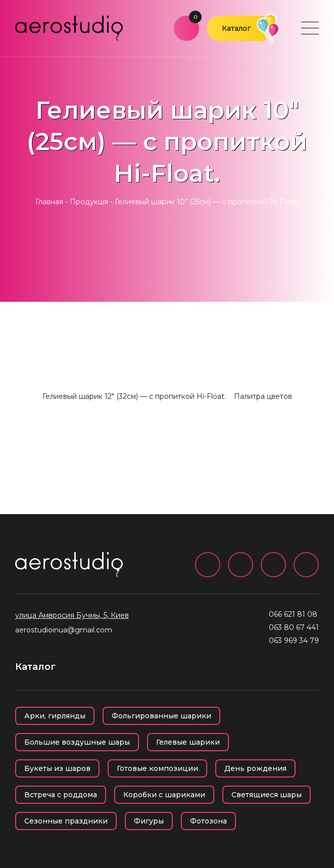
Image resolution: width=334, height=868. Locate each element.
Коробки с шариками (164, 795)
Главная (49, 202)
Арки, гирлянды (55, 716)
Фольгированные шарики (161, 716)
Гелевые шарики (188, 742)
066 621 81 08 (293, 614)
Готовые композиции (157, 768)
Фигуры (149, 821)
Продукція (89, 202)
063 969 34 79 (294, 641)
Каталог (236, 28)
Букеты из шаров (57, 768)
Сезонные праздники (66, 821)
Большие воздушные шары (77, 742)
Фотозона (208, 821)
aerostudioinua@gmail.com (64, 630)
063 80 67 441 (294, 627)
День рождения (255, 768)
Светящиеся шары (267, 795)
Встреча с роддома (61, 795)
